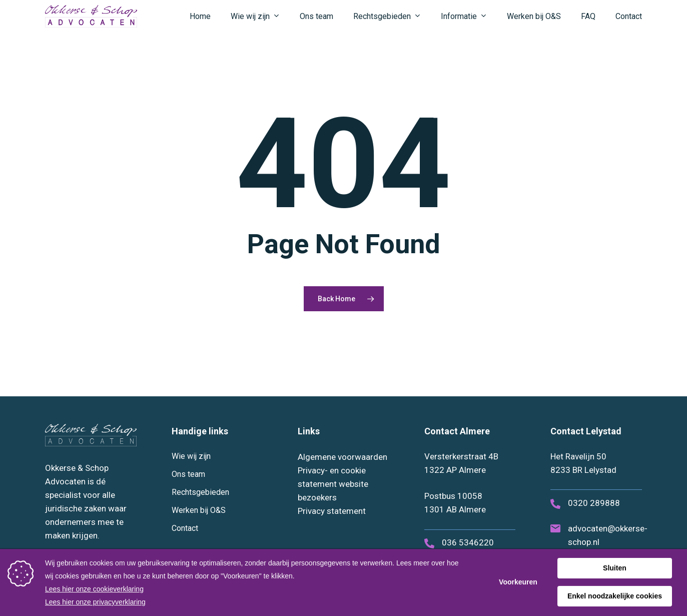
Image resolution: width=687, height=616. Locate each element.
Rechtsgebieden (200, 492)
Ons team (188, 474)
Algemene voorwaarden (342, 457)
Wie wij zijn (191, 456)
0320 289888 (594, 503)
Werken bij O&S (199, 510)
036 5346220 (468, 542)
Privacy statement (332, 511)
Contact (185, 528)
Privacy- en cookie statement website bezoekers (333, 484)
